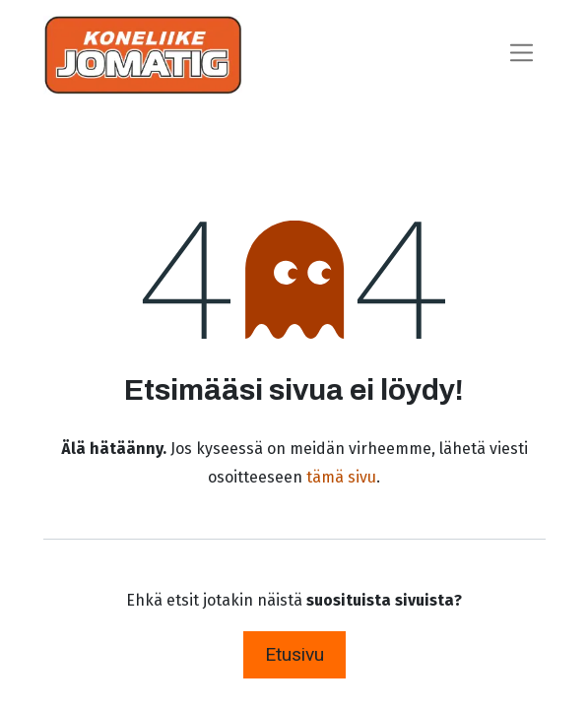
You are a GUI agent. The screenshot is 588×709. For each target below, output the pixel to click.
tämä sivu (341, 477)
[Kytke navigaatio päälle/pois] (522, 55)
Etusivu (294, 654)
